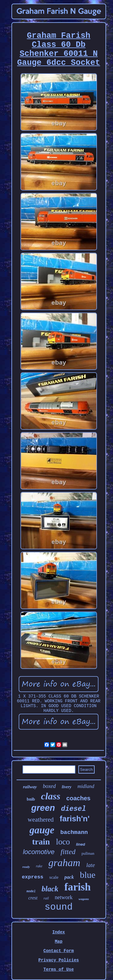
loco (63, 842)
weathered (41, 820)
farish (78, 887)
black (50, 889)
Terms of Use (59, 969)
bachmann (74, 832)
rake (39, 866)
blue (88, 875)
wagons (84, 899)
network (64, 897)
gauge (42, 830)
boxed (49, 786)
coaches (78, 798)
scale (54, 877)
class (51, 796)
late (91, 865)
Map (59, 942)
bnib (31, 799)
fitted (68, 852)
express (32, 877)
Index (58, 932)
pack (69, 877)
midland (86, 786)
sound (59, 907)
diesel (74, 809)
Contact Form (59, 951)
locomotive (39, 852)
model (31, 891)
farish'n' (75, 819)
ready (26, 867)
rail (46, 898)
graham (64, 863)
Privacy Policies (58, 960)
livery (67, 787)
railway (30, 787)
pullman (88, 853)
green (43, 808)
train (41, 842)
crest (33, 898)
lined (80, 844)
